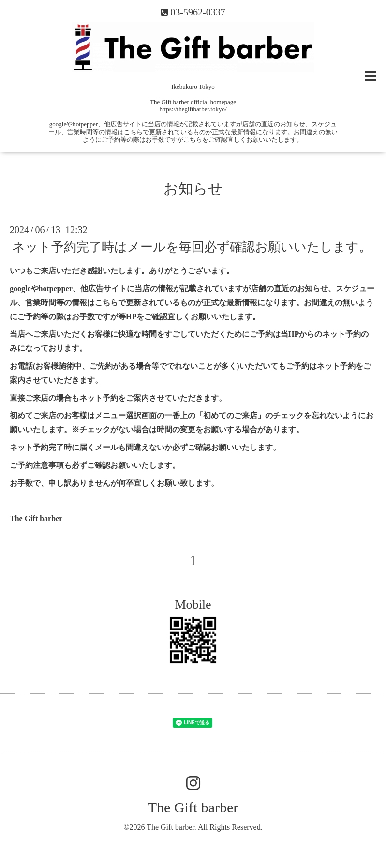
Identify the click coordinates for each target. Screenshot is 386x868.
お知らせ (193, 188)
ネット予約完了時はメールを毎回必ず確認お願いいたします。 (192, 247)
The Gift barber (193, 807)
